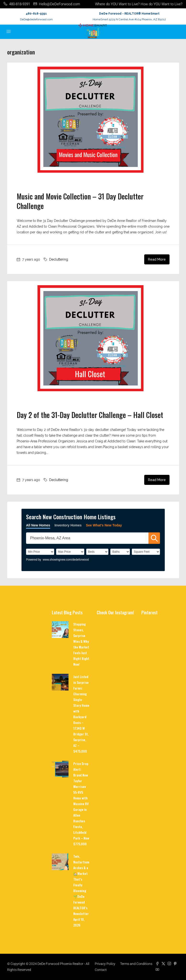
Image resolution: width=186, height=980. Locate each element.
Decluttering (59, 259)
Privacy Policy (105, 964)
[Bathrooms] (120, 552)
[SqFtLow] (146, 552)
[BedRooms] (97, 552)
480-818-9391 (36, 14)
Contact (101, 970)
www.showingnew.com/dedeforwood (66, 560)
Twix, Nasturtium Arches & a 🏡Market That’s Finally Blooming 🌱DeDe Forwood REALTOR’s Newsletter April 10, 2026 (81, 891)
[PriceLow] (40, 552)
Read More (157, 259)
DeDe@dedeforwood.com (36, 19)
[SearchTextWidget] (87, 538)
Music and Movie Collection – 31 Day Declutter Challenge (80, 201)
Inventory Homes (68, 525)
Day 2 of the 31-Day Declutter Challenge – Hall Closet (90, 415)
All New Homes (38, 525)
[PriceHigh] (70, 552)
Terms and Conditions (136, 964)
